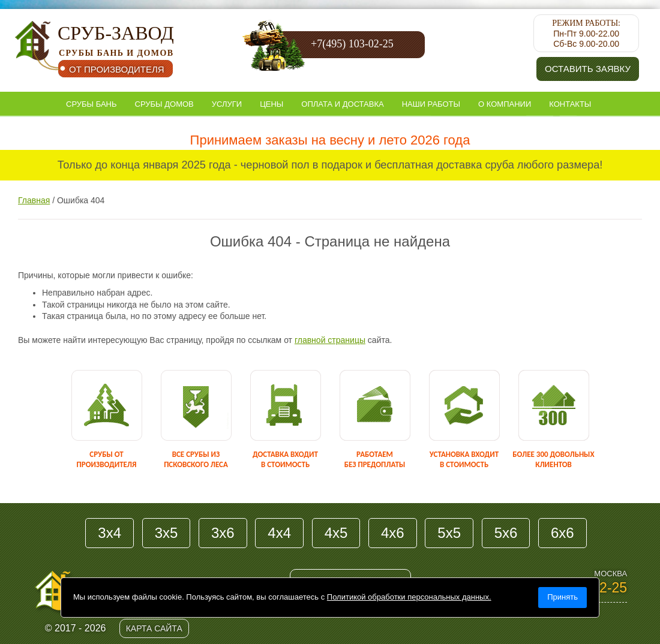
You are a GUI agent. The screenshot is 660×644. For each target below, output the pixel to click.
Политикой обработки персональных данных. (409, 597)
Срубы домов (164, 104)
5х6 (506, 533)
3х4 (109, 533)
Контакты (570, 104)
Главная (34, 200)
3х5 (166, 533)
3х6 (223, 533)
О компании (505, 104)
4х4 (279, 533)
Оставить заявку (588, 69)
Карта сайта (154, 628)
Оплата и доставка (342, 104)
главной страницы (330, 340)
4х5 (336, 533)
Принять (562, 597)
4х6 (393, 533)
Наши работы (431, 104)
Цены (271, 104)
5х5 (449, 533)
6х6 (562, 533)
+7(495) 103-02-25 (352, 44)
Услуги (227, 104)
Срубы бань (91, 104)
